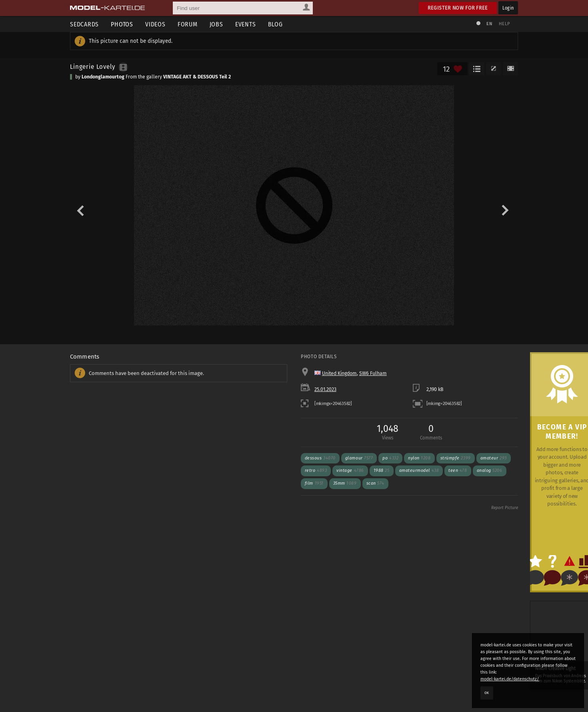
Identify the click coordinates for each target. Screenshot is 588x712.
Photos (122, 24)
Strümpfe (456, 458)
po (390, 458)
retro (316, 470)
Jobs (216, 24)
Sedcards (84, 24)
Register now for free (458, 8)
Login (508, 8)
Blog (275, 24)
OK (487, 693)
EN (489, 24)
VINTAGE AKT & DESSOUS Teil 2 (197, 77)
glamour (359, 458)
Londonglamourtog (103, 77)
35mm (345, 483)
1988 (382, 470)
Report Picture (505, 508)
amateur (494, 458)
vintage (350, 470)
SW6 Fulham (373, 373)
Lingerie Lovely (93, 66)
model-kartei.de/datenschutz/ (510, 679)
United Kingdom (339, 373)
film (314, 483)
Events (246, 24)
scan (375, 483)
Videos (155, 24)
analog (490, 470)
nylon (419, 458)
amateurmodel (419, 470)
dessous (320, 458)
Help (504, 24)
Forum (188, 24)
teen (458, 470)
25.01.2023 (325, 389)
